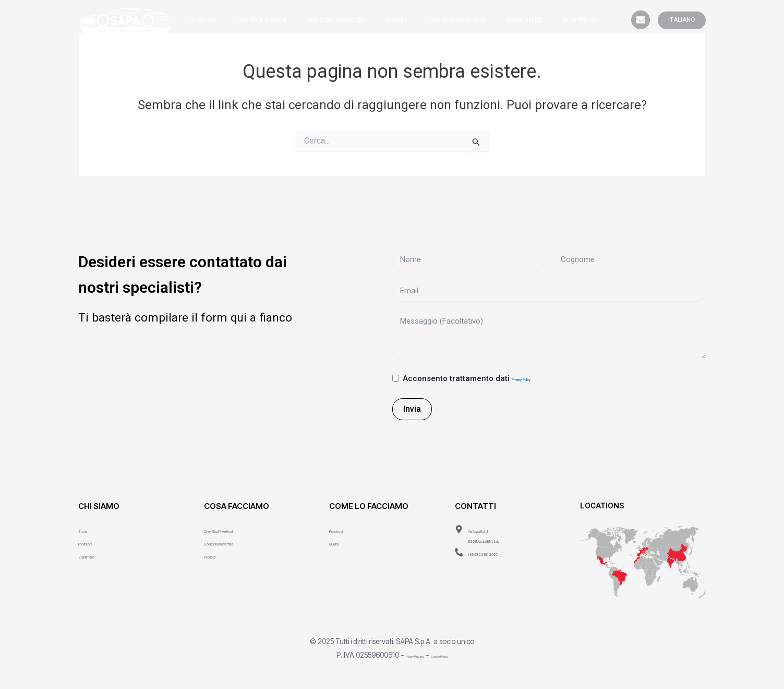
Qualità (341, 541)
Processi (345, 528)
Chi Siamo (201, 20)
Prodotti (218, 554)
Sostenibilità (524, 20)
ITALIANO (682, 20)
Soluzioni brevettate (336, 20)
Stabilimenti (99, 554)
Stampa (397, 20)
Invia (412, 407)
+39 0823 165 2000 (503, 551)
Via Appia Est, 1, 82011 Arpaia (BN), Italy (508, 534)
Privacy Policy (538, 378)
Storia (88, 528)
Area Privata (580, 20)
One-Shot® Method (238, 528)
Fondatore (96, 541)
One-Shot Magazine (457, 20)
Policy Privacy (403, 654)
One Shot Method (261, 20)
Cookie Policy (452, 654)
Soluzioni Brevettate (239, 541)
